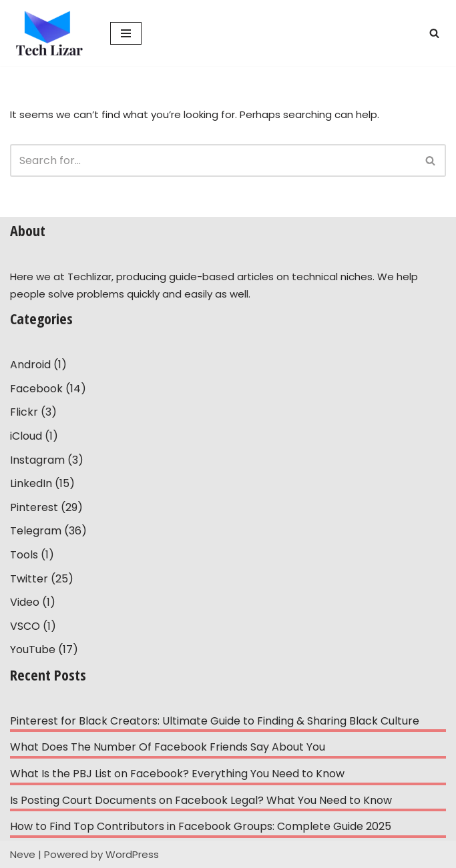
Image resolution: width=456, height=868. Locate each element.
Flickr (24, 412)
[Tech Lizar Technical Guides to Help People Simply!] (50, 33)
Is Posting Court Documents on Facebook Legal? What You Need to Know (201, 800)
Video (25, 602)
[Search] (434, 33)
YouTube (33, 649)
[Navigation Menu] (126, 33)
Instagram (37, 460)
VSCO (25, 626)
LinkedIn (31, 483)
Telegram (36, 531)
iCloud (26, 436)
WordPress (132, 854)
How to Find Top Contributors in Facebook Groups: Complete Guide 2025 (201, 826)
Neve (23, 854)
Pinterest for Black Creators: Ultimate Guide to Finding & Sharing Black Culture (215, 721)
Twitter (29, 579)
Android (30, 365)
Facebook (36, 389)
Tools (24, 555)
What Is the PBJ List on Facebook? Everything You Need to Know (177, 774)
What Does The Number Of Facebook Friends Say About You (168, 747)
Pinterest (34, 507)
